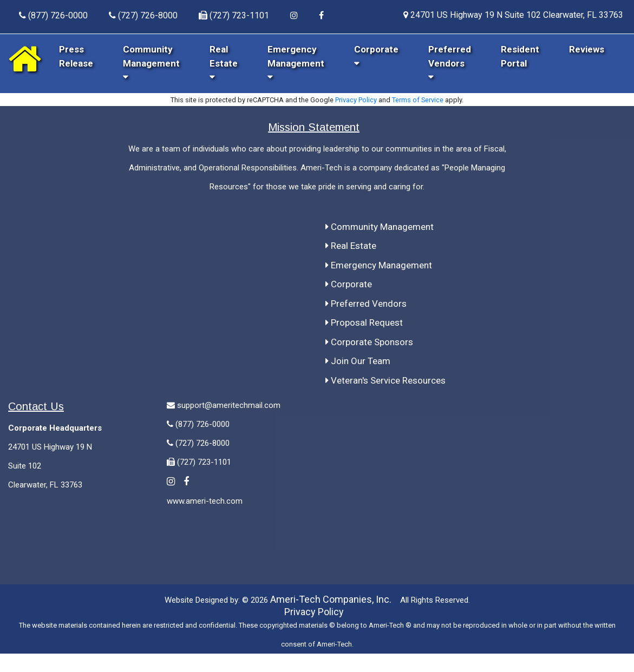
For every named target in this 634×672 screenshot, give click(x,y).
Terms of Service (418, 100)
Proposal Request (364, 322)
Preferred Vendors (450, 62)
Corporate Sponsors (369, 342)
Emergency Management (296, 62)
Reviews (587, 49)
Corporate (349, 284)
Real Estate (224, 62)
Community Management (151, 62)
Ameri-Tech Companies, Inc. (331, 599)
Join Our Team (358, 361)
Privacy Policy (356, 100)
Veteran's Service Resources (385, 380)
